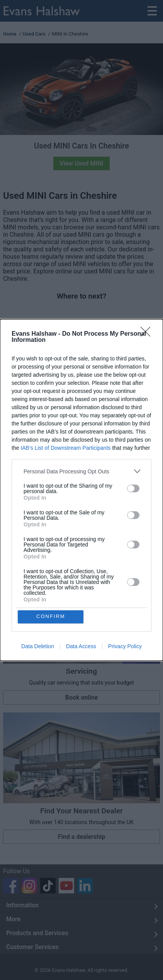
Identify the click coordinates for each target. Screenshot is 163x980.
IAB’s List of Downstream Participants (65, 447)
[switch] (133, 488)
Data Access (81, 647)
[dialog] (81, 490)
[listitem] (81, 471)
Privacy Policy (125, 647)
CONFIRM (51, 617)
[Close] (148, 334)
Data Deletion (38, 647)
